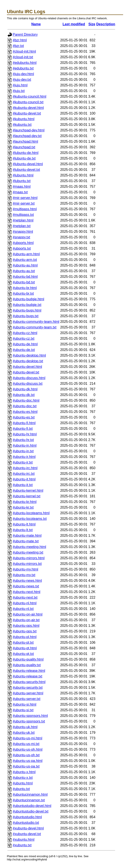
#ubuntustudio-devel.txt (31, 811)
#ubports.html (23, 243)
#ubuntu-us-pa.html (28, 761)
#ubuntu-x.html (24, 772)
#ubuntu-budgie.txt (27, 305)
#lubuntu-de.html (26, 153)
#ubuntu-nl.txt (23, 609)
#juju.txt (19, 91)
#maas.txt (20, 192)
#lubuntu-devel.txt (26, 170)
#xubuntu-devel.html (28, 828)
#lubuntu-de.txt (24, 158)
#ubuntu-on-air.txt (26, 620)
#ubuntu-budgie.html (28, 299)
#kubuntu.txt (22, 125)
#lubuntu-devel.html (28, 164)
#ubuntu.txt (21, 789)
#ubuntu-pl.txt (23, 643)
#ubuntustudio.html (27, 817)
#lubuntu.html (23, 175)
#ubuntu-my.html (25, 569)
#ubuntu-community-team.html (36, 322)
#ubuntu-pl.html (25, 637)
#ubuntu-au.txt (24, 271)
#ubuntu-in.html (25, 445)
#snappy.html (23, 232)
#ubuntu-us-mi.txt (26, 744)
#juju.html (20, 85)
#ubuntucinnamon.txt (29, 800)
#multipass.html (25, 209)
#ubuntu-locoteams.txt (30, 519)
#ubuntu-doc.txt (25, 406)
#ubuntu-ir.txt (23, 462)
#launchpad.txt (24, 147)
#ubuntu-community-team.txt (35, 327)
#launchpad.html (25, 141)
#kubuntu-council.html (30, 96)
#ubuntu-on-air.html (28, 614)
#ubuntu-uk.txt (24, 733)
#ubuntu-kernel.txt (27, 496)
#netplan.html (23, 220)
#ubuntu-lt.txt (23, 530)
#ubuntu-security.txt (28, 688)
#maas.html (22, 187)
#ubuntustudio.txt (26, 823)
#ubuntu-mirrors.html (29, 558)
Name (36, 24)
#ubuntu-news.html (27, 581)
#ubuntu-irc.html (25, 468)
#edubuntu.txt (23, 68)
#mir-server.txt (24, 203)
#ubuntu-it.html (24, 479)
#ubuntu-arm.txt (25, 260)
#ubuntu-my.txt (24, 575)
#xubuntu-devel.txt (27, 834)
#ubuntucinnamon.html (30, 794)
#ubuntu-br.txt (23, 293)
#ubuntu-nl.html (25, 603)
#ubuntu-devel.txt (26, 372)
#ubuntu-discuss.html (29, 378)
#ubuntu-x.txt (23, 778)
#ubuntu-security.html (29, 682)
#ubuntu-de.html (25, 344)
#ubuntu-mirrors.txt (27, 564)
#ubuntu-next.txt (25, 597)
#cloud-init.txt (23, 57)
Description (106, 24)
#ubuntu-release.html (29, 671)
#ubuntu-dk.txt (24, 395)
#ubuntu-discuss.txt (28, 384)
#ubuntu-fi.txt (23, 429)
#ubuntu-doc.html (26, 400)
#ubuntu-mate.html (27, 536)
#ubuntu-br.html (25, 288)
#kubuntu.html (24, 119)
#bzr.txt (18, 46)
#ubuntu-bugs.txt (26, 316)
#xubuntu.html (24, 840)
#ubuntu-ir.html (24, 457)
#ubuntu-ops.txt (25, 631)
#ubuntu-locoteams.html (31, 513)
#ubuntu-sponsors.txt (29, 721)
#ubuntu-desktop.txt (28, 361)
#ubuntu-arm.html (26, 254)
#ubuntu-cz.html (25, 333)
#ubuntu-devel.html (27, 367)
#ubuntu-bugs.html (27, 310)
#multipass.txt (23, 215)
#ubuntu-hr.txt (23, 440)
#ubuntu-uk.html (25, 727)
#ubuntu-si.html (24, 704)
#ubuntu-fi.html (24, 423)
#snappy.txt (21, 237)
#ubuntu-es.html (25, 412)
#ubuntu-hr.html (25, 434)
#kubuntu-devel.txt (27, 113)
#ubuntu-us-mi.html (27, 738)
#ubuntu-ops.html (26, 626)
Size (92, 24)
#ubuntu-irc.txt (24, 474)
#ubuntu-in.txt (23, 451)
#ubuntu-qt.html (25, 648)
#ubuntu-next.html (27, 592)
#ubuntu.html (23, 783)
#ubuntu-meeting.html (29, 547)
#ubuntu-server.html (28, 693)
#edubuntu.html (25, 63)
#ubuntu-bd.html (25, 277)
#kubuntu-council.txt (28, 102)
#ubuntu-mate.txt (26, 541)
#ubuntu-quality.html (28, 659)
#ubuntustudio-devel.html (32, 806)
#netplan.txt (22, 226)
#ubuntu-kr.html (25, 502)
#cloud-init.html (24, 51)
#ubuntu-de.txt (24, 350)
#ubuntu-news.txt (26, 586)
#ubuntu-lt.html (24, 524)
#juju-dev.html (23, 74)
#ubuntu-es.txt (24, 417)
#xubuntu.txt (22, 845)
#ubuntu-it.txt (23, 485)
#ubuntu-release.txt (27, 676)
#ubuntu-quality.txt (27, 665)
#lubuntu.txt (22, 181)
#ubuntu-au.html (25, 265)
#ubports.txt (22, 248)
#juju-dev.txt (22, 80)
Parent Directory (25, 35)
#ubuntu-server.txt (27, 699)
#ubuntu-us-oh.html (28, 749)
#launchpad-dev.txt (27, 136)
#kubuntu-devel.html (28, 108)
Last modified (74, 24)
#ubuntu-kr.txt (23, 507)
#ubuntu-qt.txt (23, 654)
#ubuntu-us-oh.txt (26, 755)
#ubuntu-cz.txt (24, 339)
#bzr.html (20, 40)
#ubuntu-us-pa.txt (26, 766)
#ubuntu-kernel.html (28, 491)
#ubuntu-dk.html (25, 389)
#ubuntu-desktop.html (29, 355)
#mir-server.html (25, 198)
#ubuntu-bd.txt (24, 282)
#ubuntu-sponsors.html (30, 716)
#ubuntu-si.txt (23, 710)
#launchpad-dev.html (29, 130)
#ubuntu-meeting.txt (28, 552)
